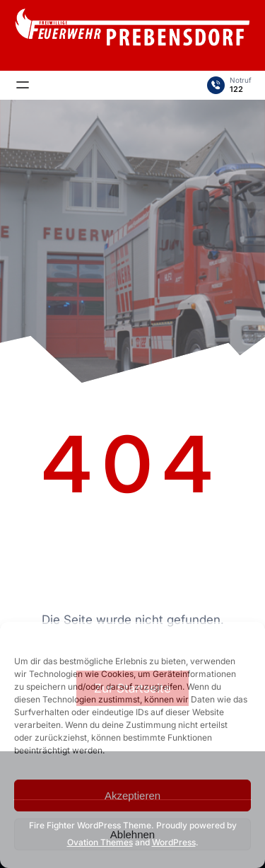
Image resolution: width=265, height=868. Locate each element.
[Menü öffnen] (23, 85)
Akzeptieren (132, 795)
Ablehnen (132, 834)
